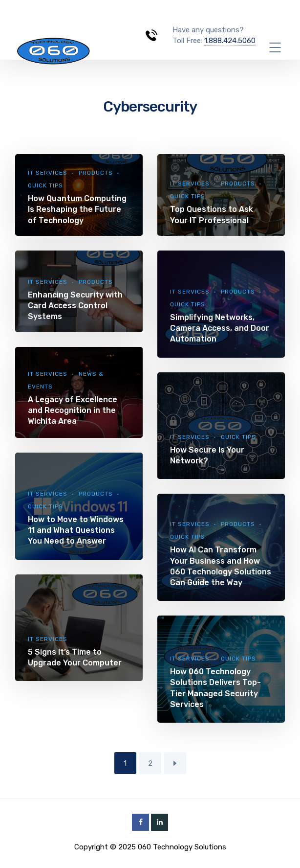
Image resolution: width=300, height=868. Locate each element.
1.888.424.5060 (230, 41)
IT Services (48, 173)
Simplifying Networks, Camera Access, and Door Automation (220, 328)
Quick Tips (45, 185)
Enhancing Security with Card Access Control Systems (75, 306)
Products (96, 173)
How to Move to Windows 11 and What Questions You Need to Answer (76, 530)
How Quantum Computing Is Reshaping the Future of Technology (77, 209)
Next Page (175, 763)
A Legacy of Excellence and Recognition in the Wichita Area (73, 410)
